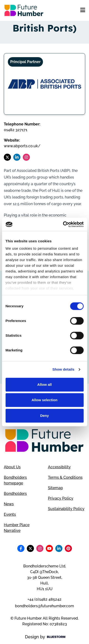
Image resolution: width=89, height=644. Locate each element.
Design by (45, 637)
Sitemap (55, 488)
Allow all (44, 384)
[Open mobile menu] (83, 10)
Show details (63, 369)
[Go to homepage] (24, 10)
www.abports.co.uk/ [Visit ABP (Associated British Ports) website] (22, 146)
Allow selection (44, 400)
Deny (44, 416)
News (9, 504)
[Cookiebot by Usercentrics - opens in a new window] (63, 224)
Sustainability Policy (66, 509)
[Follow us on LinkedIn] (17, 157)
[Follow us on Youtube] (49, 548)
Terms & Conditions (65, 477)
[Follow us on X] (7, 157)
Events (10, 514)
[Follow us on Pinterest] (68, 548)
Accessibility (59, 467)
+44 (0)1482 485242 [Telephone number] (44, 599)
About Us (12, 467)
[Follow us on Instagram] (26, 157)
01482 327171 (16, 130)
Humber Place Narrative (17, 528)
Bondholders (15, 494)
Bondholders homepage (15, 480)
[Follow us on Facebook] (21, 548)
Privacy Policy (61, 498)
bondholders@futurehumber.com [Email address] (44, 606)
